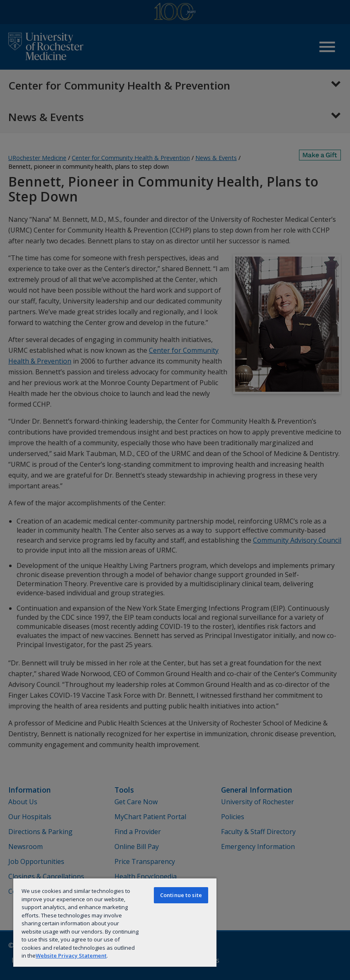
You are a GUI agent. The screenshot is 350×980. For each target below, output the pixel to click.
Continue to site (181, 895)
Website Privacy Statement (71, 956)
